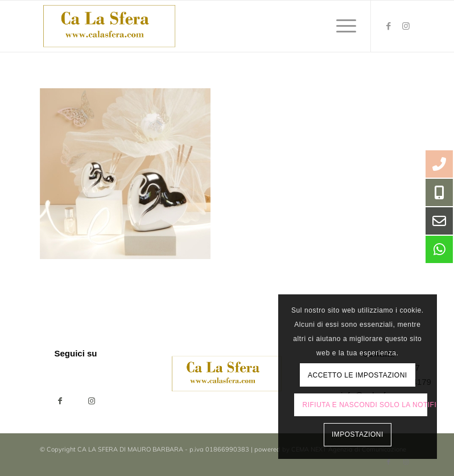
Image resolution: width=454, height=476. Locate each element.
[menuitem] (340, 26)
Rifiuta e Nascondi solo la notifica (365, 405)
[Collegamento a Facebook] (389, 26)
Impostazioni (358, 434)
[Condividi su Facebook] (60, 401)
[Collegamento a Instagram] (406, 26)
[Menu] (340, 26)
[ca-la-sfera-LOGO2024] (110, 26)
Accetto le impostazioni (358, 375)
